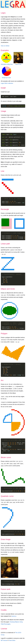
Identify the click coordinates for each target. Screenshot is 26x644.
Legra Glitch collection (7, 83)
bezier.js (14, 616)
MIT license (4, 640)
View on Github (5, 46)
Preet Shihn (12, 640)
